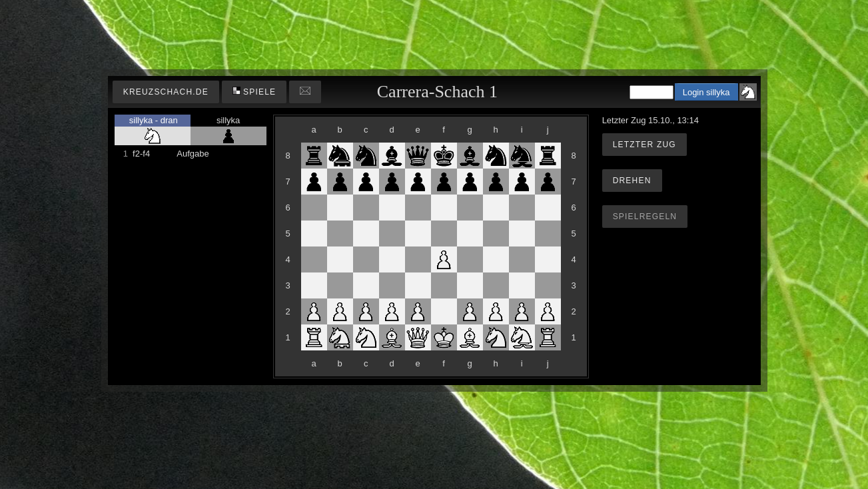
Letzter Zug (645, 145)
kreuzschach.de (166, 92)
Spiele (254, 92)
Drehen (632, 181)
